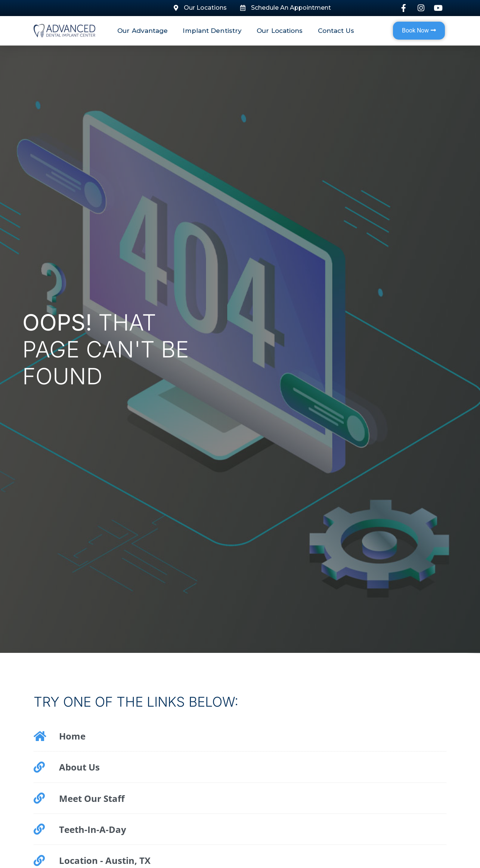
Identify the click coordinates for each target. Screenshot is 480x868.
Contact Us (336, 31)
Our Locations (280, 31)
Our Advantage (143, 31)
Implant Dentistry (212, 31)
